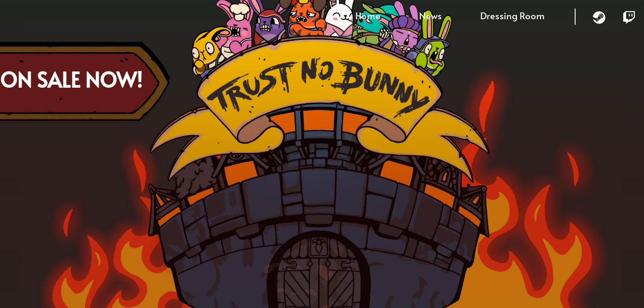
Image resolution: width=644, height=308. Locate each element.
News (430, 15)
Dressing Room (513, 15)
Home (368, 15)
